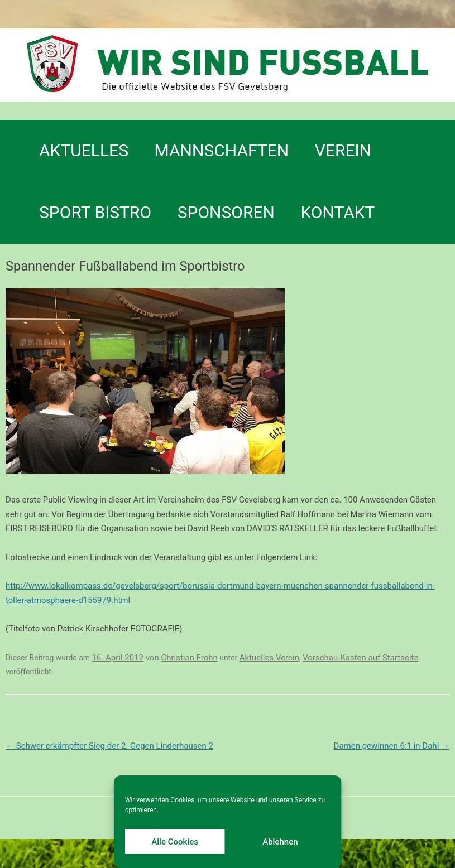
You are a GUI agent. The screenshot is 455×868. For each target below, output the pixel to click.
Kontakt (337, 212)
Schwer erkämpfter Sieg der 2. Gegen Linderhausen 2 (109, 746)
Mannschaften (222, 150)
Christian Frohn (189, 658)
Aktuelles (84, 150)
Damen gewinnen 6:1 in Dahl (392, 746)
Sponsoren (226, 212)
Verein (343, 150)
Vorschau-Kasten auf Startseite (360, 658)
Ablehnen (280, 842)
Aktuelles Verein (269, 658)
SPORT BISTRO (95, 212)
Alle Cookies (175, 842)
